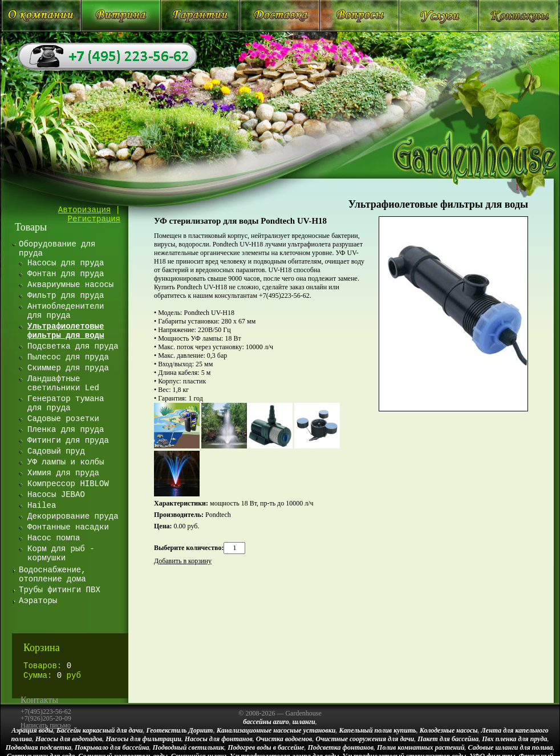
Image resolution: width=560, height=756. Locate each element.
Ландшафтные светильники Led (63, 383)
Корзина (42, 648)
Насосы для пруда (66, 263)
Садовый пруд (56, 451)
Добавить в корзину (183, 561)
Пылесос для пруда (68, 357)
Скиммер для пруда (68, 368)
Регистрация (94, 219)
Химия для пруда (63, 473)
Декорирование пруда (73, 516)
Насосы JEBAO (56, 495)
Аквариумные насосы (70, 285)
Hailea (42, 506)
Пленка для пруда (66, 430)
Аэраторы (38, 601)
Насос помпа (54, 538)
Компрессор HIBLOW (68, 484)
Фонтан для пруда (66, 274)
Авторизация (84, 210)
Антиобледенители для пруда (66, 311)
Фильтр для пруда (66, 296)
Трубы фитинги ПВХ (60, 590)
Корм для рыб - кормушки (61, 553)
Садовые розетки (63, 419)
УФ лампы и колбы (66, 462)
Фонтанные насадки (68, 527)
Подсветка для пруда (73, 346)
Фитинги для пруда (68, 440)
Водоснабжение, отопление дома (52, 575)
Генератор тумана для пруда (66, 403)
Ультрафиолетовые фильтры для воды (438, 204)
